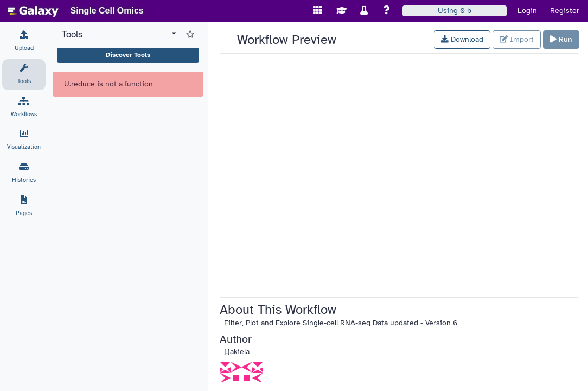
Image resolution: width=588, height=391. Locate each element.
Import (517, 39)
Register (565, 11)
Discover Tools (128, 55)
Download (462, 39)
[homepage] (33, 11)
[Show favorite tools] (190, 35)
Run (561, 39)
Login (527, 11)
